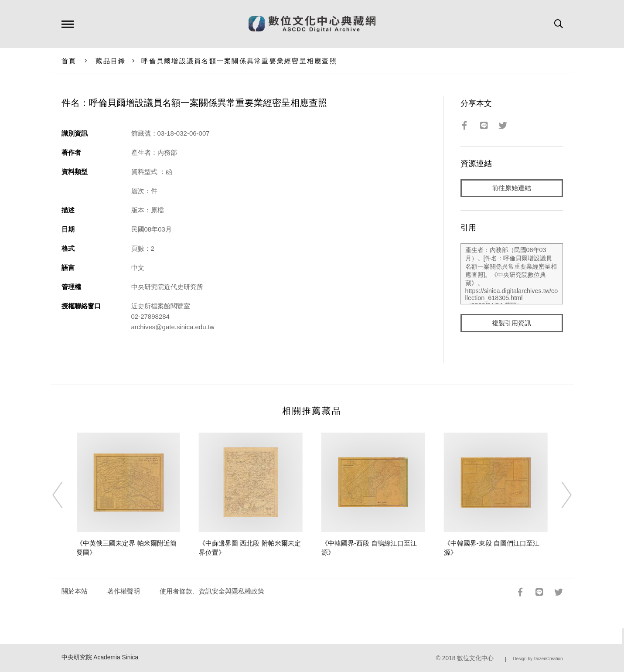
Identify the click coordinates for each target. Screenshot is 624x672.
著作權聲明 (124, 591)
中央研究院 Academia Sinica (100, 657)
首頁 (69, 61)
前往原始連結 (511, 188)
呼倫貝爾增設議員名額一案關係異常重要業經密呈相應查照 (239, 61)
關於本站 (75, 591)
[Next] (559, 495)
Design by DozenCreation (538, 659)
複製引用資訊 (511, 323)
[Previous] (65, 495)
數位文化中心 (475, 658)
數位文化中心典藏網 (312, 24)
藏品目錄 (111, 61)
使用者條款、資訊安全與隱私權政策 (212, 591)
